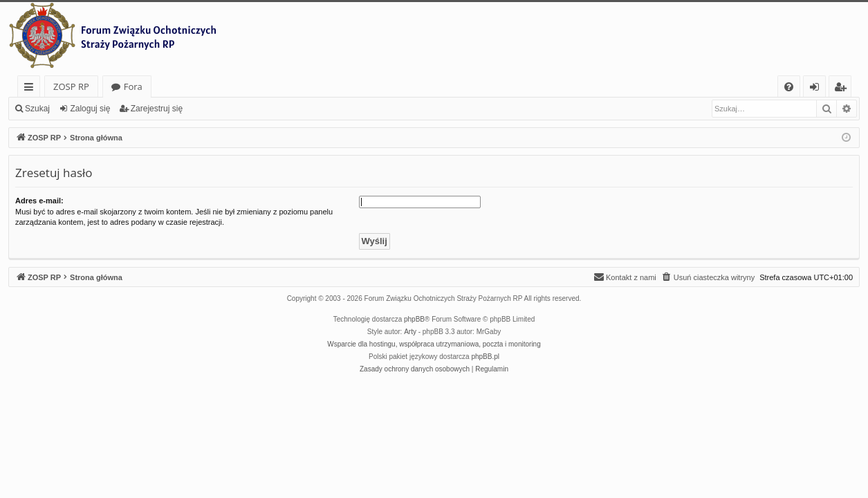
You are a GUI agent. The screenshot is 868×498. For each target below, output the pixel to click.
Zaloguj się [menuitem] (817, 89)
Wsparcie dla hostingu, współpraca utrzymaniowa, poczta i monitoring (434, 344)
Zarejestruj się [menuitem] (844, 89)
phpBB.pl (485, 357)
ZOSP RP (71, 86)
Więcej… (31, 89)
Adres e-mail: (39, 201)
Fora (133, 86)
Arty (410, 332)
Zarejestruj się (157, 109)
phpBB (414, 319)
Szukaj (37, 109)
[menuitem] (789, 87)
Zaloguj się (90, 109)
